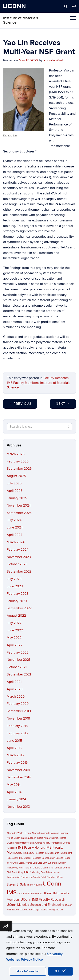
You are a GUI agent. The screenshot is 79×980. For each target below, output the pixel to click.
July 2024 (14, 520)
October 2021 (17, 667)
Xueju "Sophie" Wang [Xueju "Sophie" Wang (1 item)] (44, 910)
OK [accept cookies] (60, 971)
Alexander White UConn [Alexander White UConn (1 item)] (19, 833)
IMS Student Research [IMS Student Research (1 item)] (30, 858)
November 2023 (19, 557)
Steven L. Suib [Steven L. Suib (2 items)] (16, 885)
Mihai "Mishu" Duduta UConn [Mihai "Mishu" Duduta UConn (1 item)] (33, 868)
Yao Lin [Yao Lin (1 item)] (59, 910)
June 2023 (15, 586)
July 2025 (14, 483)
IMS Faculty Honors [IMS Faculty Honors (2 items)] (31, 848)
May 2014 (14, 785)
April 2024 (15, 535)
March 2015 (15, 755)
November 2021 (18, 660)
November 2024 (19, 506)
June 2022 (15, 630)
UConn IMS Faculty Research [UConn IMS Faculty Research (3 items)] (43, 900)
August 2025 (16, 476)
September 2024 (19, 513)
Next (63, 404)
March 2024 (16, 542)
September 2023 (19, 572)
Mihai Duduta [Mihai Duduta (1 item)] (55, 868)
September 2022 (19, 608)
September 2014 (19, 777)
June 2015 (14, 741)
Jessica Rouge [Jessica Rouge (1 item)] (63, 858)
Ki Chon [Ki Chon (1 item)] (14, 863)
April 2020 (15, 689)
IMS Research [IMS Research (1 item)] (52, 853)
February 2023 (18, 594)
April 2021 (14, 682)
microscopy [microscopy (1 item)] (12, 868)
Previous (20, 404)
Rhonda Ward (53, 60)
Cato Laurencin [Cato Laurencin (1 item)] (29, 838)
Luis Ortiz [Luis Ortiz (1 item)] (37, 863)
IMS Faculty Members (23, 383)
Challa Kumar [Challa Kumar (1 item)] (44, 838)
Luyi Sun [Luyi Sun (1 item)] (47, 863)
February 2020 (18, 704)
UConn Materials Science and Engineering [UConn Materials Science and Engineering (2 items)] (35, 905)
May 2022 (14, 638)
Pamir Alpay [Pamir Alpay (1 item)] (17, 872)
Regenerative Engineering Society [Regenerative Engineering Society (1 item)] (23, 877)
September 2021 (19, 674)
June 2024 (15, 527)
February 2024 (18, 550)
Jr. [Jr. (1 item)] (8, 863)
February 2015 (17, 763)
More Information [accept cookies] (28, 971)
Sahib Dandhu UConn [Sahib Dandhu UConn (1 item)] (52, 877)
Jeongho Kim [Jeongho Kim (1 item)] (49, 858)
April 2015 (14, 748)
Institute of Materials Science (21, 20)
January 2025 (17, 498)
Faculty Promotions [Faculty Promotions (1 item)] (52, 843)
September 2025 (19, 469)
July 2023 (14, 579)
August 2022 (16, 616)
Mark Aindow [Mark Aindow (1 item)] (59, 863)
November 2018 (18, 718)
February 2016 (17, 733)
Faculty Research (56, 378)
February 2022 (18, 652)
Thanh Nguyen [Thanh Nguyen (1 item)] (34, 885)
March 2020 (16, 697)
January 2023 (17, 601)
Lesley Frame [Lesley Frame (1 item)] (25, 863)
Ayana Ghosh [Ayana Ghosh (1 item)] (13, 838)
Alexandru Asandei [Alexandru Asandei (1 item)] (41, 833)
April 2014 (14, 792)
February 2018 (17, 726)
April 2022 (15, 645)
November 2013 (18, 807)
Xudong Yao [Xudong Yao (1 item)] (26, 910)
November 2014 (18, 770)
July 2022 (14, 623)
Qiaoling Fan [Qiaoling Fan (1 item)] (38, 872)
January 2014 (16, 799)
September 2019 (19, 711)
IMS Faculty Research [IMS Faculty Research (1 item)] (33, 853)
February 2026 (18, 461)
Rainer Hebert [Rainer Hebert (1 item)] (53, 872)
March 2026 (16, 454)
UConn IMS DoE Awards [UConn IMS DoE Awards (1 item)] (30, 894)
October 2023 (17, 564)
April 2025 (15, 491)
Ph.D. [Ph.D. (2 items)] (28, 872)
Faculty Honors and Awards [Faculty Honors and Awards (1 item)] (28, 843)
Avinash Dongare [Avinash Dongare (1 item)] (60, 833)
